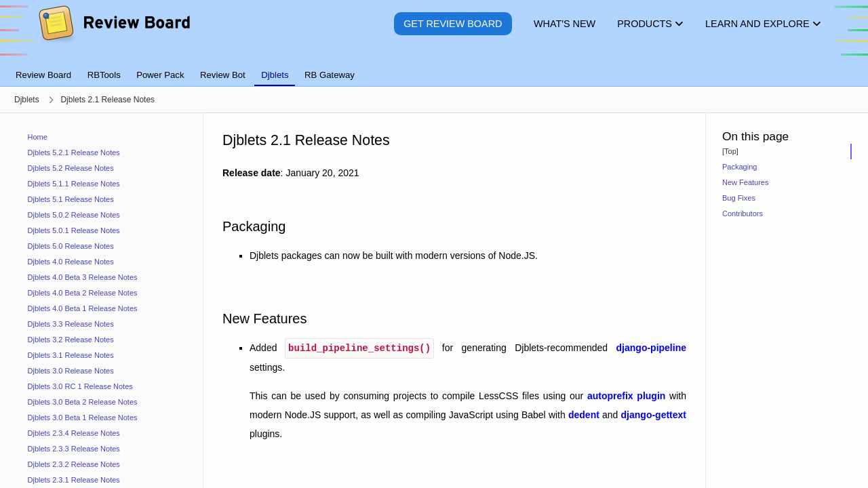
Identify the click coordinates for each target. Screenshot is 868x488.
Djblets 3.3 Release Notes (71, 324)
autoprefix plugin (626, 394)
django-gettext (654, 413)
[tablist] (434, 67)
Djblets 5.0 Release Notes (71, 246)
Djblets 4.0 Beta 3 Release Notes (83, 277)
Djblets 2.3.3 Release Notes (74, 449)
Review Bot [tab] (223, 75)
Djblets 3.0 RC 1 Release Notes (80, 386)
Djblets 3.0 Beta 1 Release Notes (83, 418)
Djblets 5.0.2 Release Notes (74, 215)
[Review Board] (114, 34)
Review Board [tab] (43, 75)
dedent (584, 413)
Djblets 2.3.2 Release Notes (74, 464)
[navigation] (102, 301)
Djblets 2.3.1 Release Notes (74, 480)
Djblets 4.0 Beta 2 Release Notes (83, 293)
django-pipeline (651, 347)
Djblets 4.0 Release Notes (71, 262)
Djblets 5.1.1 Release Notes (74, 184)
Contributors (743, 213)
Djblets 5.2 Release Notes (71, 168)
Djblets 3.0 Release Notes (71, 371)
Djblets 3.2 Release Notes (71, 340)
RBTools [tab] (104, 75)
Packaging (739, 167)
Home (38, 137)
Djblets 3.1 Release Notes (71, 355)
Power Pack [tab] (160, 75)
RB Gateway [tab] (330, 75)
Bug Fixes (739, 198)
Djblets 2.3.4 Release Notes (74, 433)
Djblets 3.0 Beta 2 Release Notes (83, 402)
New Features (745, 182)
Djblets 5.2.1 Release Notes (74, 152)
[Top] (730, 151)
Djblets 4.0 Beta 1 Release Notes (83, 308)
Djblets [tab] (275, 75)
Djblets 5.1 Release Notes (71, 199)
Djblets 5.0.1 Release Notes (74, 230)
